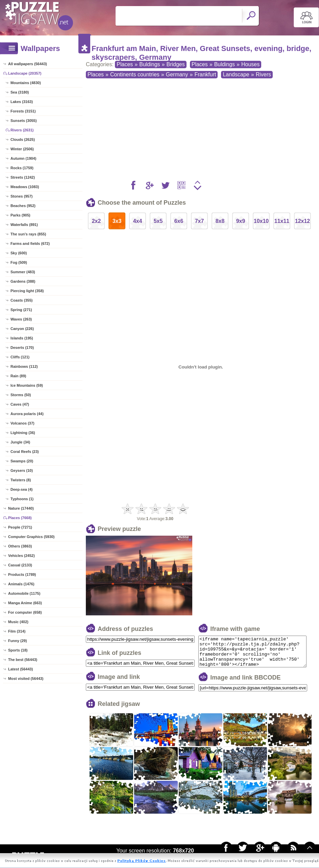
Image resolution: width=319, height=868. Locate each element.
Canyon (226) (22, 329)
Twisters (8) (21, 480)
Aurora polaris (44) (27, 414)
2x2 (96, 221)
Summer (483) (23, 272)
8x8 (220, 221)
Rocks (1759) (22, 168)
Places (125, 64)
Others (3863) (20, 546)
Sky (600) (19, 253)
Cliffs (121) (20, 357)
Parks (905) (20, 215)
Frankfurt (205, 74)
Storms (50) (21, 395)
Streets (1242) (23, 177)
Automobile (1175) (24, 593)
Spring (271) (21, 310)
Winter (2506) (22, 149)
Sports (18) (18, 650)
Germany (177, 74)
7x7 (200, 221)
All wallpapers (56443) (28, 64)
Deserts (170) (22, 348)
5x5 (158, 221)
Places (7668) (20, 518)
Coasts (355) (21, 300)
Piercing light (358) (27, 291)
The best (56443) (23, 660)
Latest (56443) (20, 669)
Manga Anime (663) (25, 603)
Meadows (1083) (25, 187)
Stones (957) (21, 196)
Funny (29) (18, 641)
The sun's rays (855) (28, 234)
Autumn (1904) (23, 158)
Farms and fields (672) (30, 244)
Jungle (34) (20, 442)
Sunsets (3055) (24, 121)
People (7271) (20, 527)
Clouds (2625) (23, 139)
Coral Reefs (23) (25, 452)
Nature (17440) (21, 508)
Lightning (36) (23, 433)
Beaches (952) (23, 206)
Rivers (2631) (22, 130)
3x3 (117, 221)
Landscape (236, 74)
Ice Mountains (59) (27, 385)
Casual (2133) (20, 565)
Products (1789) (22, 575)
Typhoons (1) (22, 499)
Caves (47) (20, 404)
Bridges (175, 64)
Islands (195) (22, 338)
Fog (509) (19, 262)
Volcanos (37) (22, 423)
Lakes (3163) (22, 102)
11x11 (282, 221)
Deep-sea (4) (21, 489)
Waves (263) (21, 319)
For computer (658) (25, 612)
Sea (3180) (20, 92)
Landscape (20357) (25, 73)
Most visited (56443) (26, 679)
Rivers (263, 74)
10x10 (261, 221)
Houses (250, 64)
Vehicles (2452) (21, 556)
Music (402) (18, 622)
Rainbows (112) (24, 366)
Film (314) (17, 631)
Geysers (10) (22, 470)
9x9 (241, 221)
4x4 (138, 221)
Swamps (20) (22, 461)
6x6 (179, 221)
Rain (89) (18, 376)
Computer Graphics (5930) (31, 537)
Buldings (150, 64)
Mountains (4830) (26, 83)
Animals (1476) (21, 584)
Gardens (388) (23, 281)
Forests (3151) (23, 111)
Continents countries (135, 74)
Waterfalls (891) (24, 225)
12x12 (303, 221)
